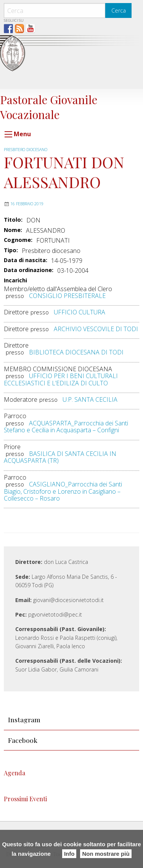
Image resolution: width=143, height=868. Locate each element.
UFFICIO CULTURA (80, 312)
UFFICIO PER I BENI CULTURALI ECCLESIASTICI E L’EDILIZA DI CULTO (61, 379)
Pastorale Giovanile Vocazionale (49, 107)
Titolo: (13, 220)
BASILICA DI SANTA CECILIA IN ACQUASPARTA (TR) (60, 457)
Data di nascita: (26, 260)
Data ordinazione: (29, 270)
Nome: (13, 230)
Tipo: (11, 250)
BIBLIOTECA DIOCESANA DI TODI (76, 352)
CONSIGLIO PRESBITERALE (67, 296)
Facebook (23, 740)
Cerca (119, 10)
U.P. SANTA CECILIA (90, 399)
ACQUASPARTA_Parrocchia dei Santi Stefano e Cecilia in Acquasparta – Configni (66, 427)
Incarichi (15, 281)
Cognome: (18, 240)
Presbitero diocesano (26, 150)
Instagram (24, 719)
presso (15, 296)
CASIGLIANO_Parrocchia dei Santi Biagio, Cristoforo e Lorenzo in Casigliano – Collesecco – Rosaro (63, 491)
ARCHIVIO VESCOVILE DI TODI (96, 329)
